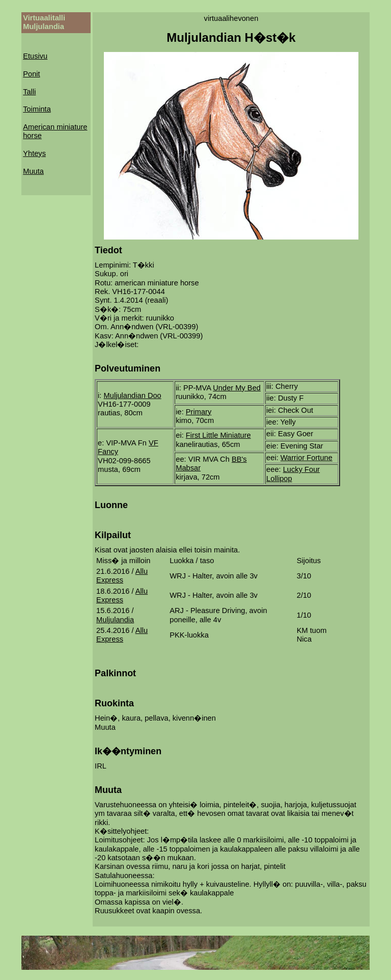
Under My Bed (237, 388)
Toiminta (37, 109)
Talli (29, 92)
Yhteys (34, 153)
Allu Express (122, 576)
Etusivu (35, 56)
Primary (199, 412)
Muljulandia (115, 620)
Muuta (33, 171)
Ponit (31, 74)
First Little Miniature (218, 435)
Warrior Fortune (306, 458)
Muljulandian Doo (133, 395)
